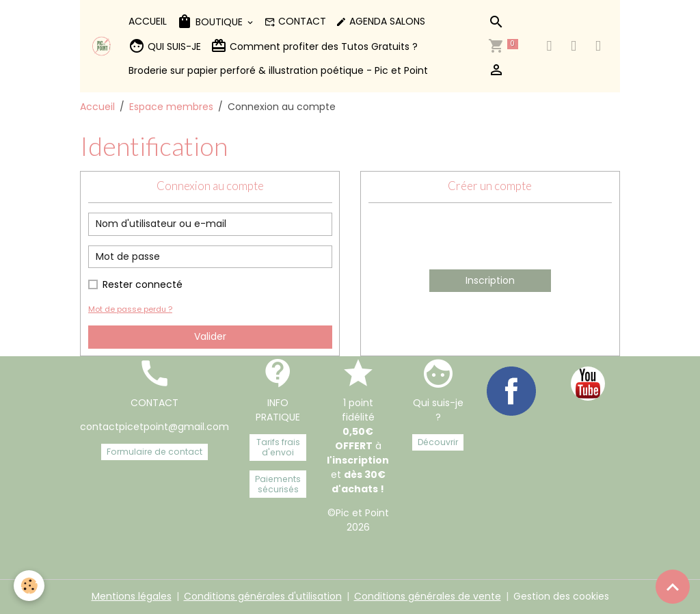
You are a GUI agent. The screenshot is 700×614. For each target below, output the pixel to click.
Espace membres (171, 107)
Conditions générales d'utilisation (263, 596)
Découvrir (438, 442)
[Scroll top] (673, 587)
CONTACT (295, 21)
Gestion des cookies (561, 596)
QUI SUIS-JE (165, 46)
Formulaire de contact (154, 452)
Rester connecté (143, 284)
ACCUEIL (148, 21)
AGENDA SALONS (380, 21)
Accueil (97, 107)
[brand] (102, 46)
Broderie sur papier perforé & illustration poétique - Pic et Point (278, 70)
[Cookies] (29, 586)
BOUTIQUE (211, 22)
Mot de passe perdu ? (130, 309)
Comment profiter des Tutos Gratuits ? (314, 46)
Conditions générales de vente (428, 596)
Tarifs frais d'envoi (278, 447)
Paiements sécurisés (278, 484)
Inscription (490, 280)
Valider (210, 336)
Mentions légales (132, 596)
